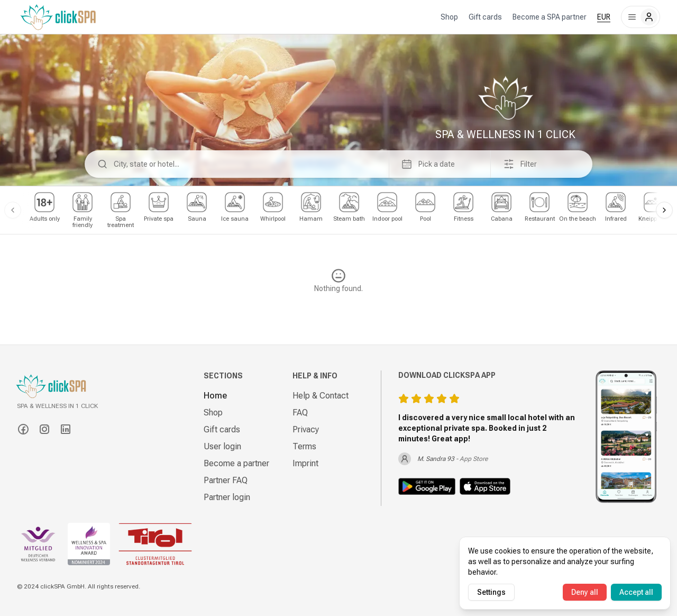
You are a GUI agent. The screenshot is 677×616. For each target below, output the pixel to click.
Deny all (585, 592)
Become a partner (236, 463)
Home (215, 396)
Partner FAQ (226, 480)
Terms (304, 446)
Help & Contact (321, 396)
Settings (491, 592)
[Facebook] (23, 429)
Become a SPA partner (550, 17)
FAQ (300, 413)
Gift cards (485, 17)
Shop (449, 17)
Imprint (305, 463)
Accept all (636, 592)
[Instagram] (44, 429)
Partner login (227, 497)
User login (222, 446)
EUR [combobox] (604, 17)
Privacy (306, 429)
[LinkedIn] (66, 429)
